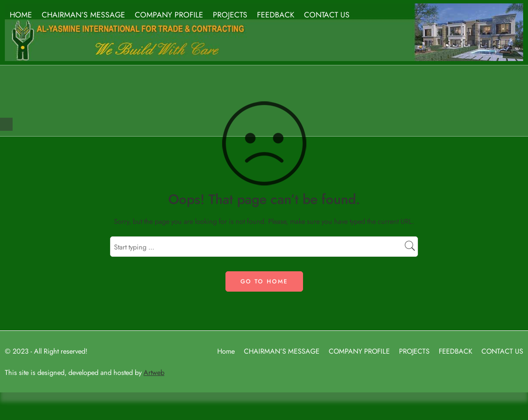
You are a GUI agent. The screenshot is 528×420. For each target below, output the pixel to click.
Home (226, 351)
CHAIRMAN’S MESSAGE (83, 15)
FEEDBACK (276, 15)
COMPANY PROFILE (169, 15)
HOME (21, 15)
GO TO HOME (264, 281)
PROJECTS (230, 15)
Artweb (154, 372)
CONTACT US (327, 15)
